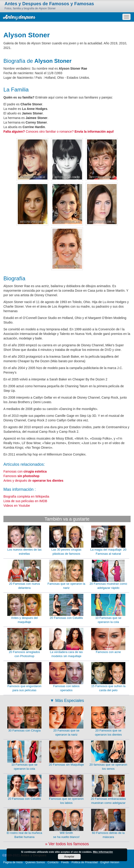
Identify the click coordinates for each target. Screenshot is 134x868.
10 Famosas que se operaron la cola (108, 609)
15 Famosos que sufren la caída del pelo (108, 677)
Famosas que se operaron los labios (66, 790)
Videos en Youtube (17, 506)
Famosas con (25, 471)
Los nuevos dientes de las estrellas (24, 541)
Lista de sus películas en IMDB (25, 501)
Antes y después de (33, 481)
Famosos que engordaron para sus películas (24, 677)
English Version (110, 862)
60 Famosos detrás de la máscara (108, 824)
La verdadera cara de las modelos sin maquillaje (66, 643)
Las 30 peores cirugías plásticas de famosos (66, 541)
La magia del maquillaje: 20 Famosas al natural (108, 541)
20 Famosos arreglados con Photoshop (24, 643)
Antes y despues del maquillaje (24, 609)
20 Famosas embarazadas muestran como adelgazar (108, 790)
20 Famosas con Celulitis (66, 607)
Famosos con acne (108, 641)
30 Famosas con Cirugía (24, 719)
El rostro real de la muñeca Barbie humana (24, 824)
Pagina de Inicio (13, 862)
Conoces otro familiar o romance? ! (59, 132)
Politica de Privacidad (85, 862)
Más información (103, 852)
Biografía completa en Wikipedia (26, 496)
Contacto (53, 862)
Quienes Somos (35, 862)
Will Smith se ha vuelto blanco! (66, 824)
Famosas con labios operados (66, 677)
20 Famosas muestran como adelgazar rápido (108, 575)
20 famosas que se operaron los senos (108, 756)
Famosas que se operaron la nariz (66, 575)
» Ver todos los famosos (67, 844)
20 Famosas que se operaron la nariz (66, 721)
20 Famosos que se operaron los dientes (108, 721)
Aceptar (69, 857)
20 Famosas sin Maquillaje (66, 753)
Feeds (65, 862)
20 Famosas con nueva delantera (24, 575)
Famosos (21, 476)
